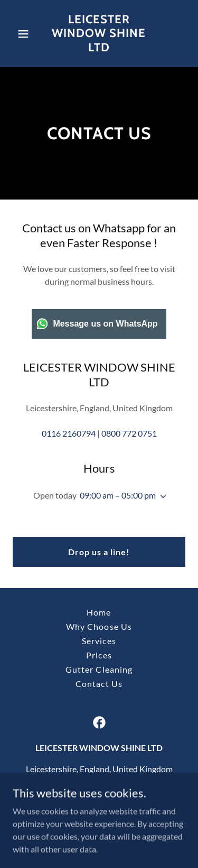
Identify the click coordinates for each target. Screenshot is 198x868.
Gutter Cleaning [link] (99, 669)
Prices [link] (99, 655)
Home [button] (99, 612)
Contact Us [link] (99, 684)
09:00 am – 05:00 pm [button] (118, 495)
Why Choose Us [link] (99, 626)
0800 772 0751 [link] (129, 433)
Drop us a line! (99, 552)
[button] (26, 34)
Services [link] (99, 641)
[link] (99, 48)
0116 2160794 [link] (69, 433)
